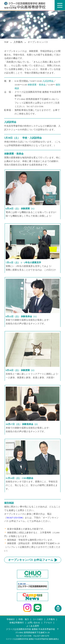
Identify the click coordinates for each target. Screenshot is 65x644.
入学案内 (51, 619)
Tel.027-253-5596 (14, 518)
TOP (6, 42)
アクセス (48, 623)
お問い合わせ (34, 623)
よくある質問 (33, 626)
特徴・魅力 (24, 619)
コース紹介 (38, 619)
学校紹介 (11, 619)
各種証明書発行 (17, 623)
